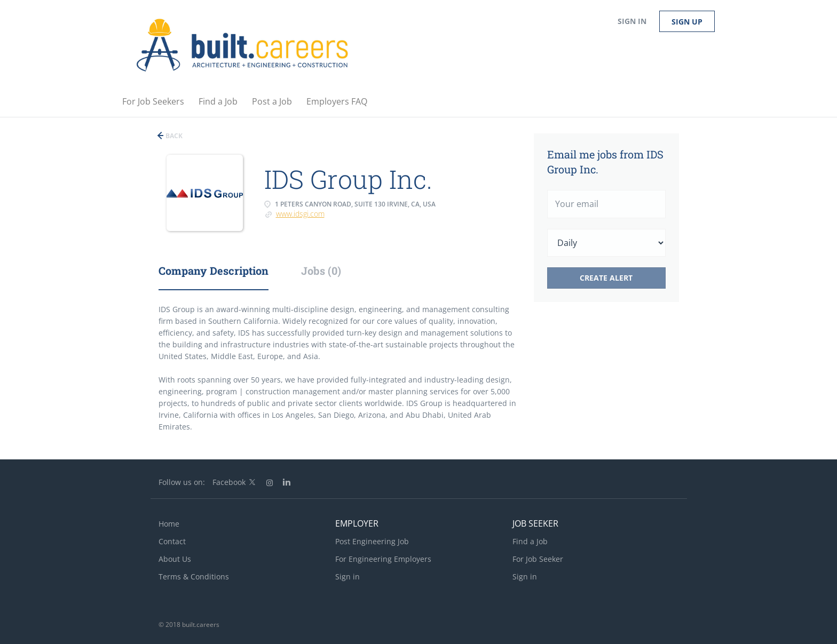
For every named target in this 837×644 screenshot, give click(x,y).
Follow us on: (182, 482)
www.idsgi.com (300, 214)
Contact (172, 541)
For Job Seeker (538, 559)
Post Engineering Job (372, 541)
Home (169, 524)
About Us (175, 559)
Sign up (687, 22)
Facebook (229, 482)
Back (173, 136)
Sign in (632, 21)
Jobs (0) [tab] (321, 271)
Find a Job (530, 541)
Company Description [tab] (214, 271)
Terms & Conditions (194, 577)
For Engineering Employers (383, 559)
